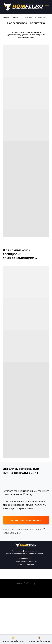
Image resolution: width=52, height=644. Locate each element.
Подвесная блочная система (34, 17)
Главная (6, 17)
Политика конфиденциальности (25, 551)
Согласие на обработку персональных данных (25, 553)
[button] (26, 520)
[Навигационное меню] (47, 7)
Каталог (16, 17)
